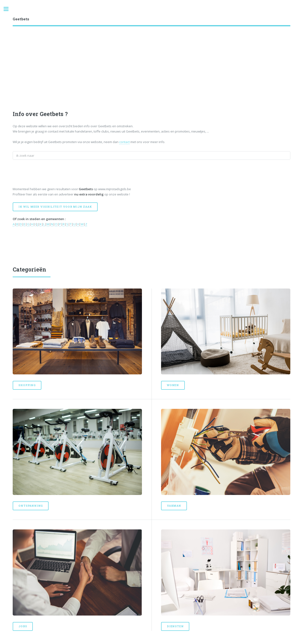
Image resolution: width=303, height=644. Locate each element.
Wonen (173, 385)
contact (124, 142)
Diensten (175, 626)
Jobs (23, 626)
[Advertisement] (156, 74)
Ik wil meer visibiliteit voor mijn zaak (55, 207)
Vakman (174, 506)
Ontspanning (31, 506)
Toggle (9, 9)
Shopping (27, 385)
